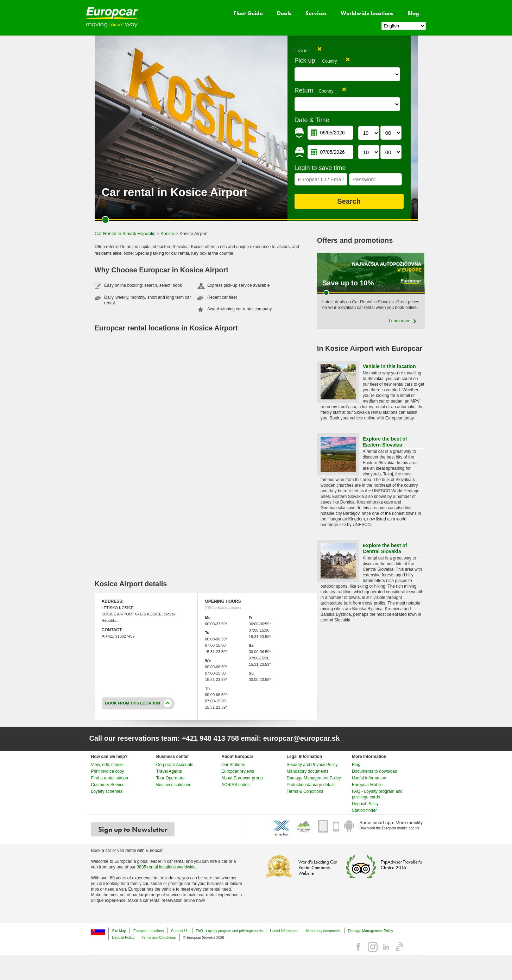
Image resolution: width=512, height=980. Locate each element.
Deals (284, 13)
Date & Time (312, 120)
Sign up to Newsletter (133, 829)
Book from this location (133, 703)
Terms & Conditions (305, 791)
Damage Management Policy (314, 778)
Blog (413, 13)
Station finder (364, 810)
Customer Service (108, 785)
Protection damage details (311, 785)
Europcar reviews (238, 771)
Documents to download (375, 771)
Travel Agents (169, 771)
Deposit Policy (365, 804)
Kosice (167, 233)
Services (316, 13)
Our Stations (233, 765)
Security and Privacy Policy (312, 765)
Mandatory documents (308, 771)
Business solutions (174, 785)
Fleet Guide (248, 13)
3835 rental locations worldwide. (167, 867)
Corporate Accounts (175, 765)
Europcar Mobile (367, 785)
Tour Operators (170, 778)
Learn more (400, 321)
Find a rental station (110, 778)
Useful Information (369, 778)
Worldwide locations (367, 13)
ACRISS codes (235, 785)
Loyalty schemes (107, 791)
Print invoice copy (108, 771)
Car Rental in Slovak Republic (125, 233)
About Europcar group (242, 778)
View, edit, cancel (108, 765)
